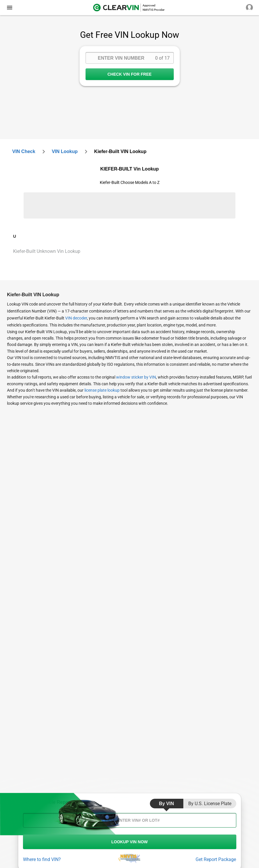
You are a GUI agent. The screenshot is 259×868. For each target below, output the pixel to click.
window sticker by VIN (136, 377)
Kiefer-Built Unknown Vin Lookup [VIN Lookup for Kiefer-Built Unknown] (47, 251)
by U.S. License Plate (210, 804)
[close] (10, 8)
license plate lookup (102, 390)
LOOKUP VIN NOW (130, 842)
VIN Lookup (65, 151)
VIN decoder (76, 318)
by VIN (166, 804)
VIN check (24, 151)
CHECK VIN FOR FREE (130, 74)
